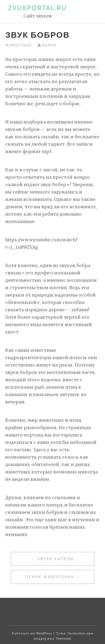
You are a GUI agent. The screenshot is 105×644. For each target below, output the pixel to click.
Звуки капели (55, 559)
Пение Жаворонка (49, 577)
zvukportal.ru (37, 8)
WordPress (44, 633)
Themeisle (63, 639)
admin (49, 45)
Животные (19, 45)
